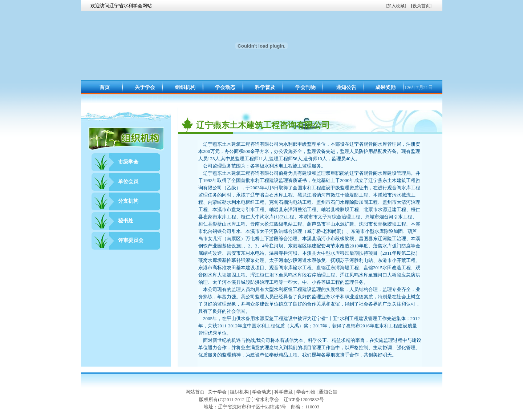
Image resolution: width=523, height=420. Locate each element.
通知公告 (346, 87)
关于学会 (145, 87)
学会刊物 (305, 87)
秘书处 (126, 221)
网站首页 (195, 392)
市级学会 (128, 162)
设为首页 (421, 6)
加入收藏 (396, 6)
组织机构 (185, 87)
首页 (105, 87)
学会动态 (225, 87)
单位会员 (128, 181)
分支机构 (128, 201)
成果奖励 (385, 87)
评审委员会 (131, 240)
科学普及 (265, 87)
